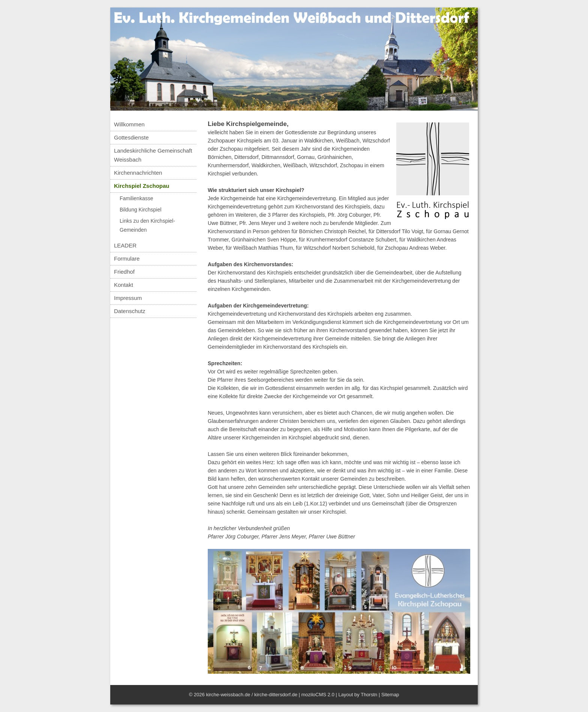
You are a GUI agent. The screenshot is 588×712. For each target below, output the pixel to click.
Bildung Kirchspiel (140, 210)
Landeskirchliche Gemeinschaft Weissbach (153, 155)
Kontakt (124, 285)
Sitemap (390, 695)
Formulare (127, 259)
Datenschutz (130, 311)
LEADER (125, 245)
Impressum (128, 298)
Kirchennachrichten (138, 173)
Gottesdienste (131, 137)
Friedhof (124, 272)
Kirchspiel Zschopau (142, 186)
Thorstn (369, 695)
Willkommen (129, 124)
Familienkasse (136, 198)
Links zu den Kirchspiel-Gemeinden (147, 225)
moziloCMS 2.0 (318, 695)
